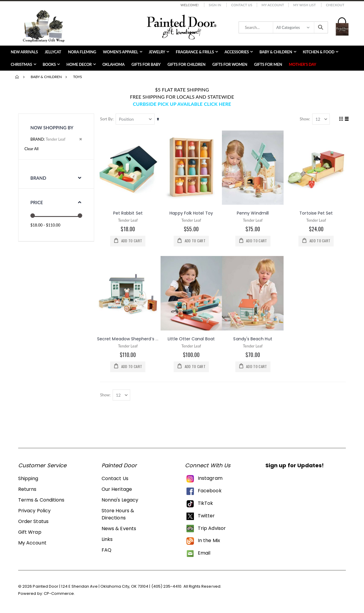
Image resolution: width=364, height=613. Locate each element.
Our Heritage (117, 490)
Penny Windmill (253, 213)
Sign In (215, 5)
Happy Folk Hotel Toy (192, 213)
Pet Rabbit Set (129, 213)
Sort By (108, 119)
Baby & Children (46, 77)
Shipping (28, 479)
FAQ (106, 551)
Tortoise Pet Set (316, 213)
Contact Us (242, 5)
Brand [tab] (38, 178)
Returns (27, 490)
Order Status (33, 522)
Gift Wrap (30, 533)
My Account (273, 5)
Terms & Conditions (41, 501)
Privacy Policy (34, 511)
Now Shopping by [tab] (52, 128)
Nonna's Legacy (120, 501)
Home (17, 77)
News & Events (119, 529)
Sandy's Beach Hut (253, 339)
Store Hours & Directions (118, 515)
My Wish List (304, 5)
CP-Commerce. (59, 594)
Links (107, 540)
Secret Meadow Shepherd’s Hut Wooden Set (145, 339)
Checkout (335, 5)
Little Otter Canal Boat (192, 339)
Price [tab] (37, 202)
